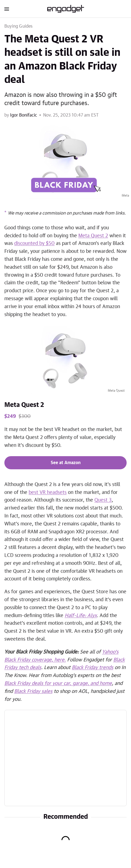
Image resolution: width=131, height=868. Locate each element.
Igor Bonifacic (24, 115)
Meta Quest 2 (24, 405)
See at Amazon (66, 463)
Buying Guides (19, 26)
